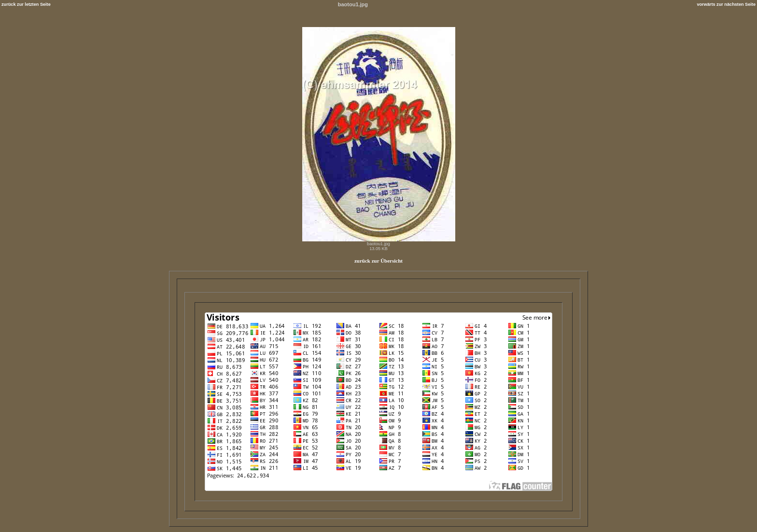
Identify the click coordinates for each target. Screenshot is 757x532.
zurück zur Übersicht (378, 261)
